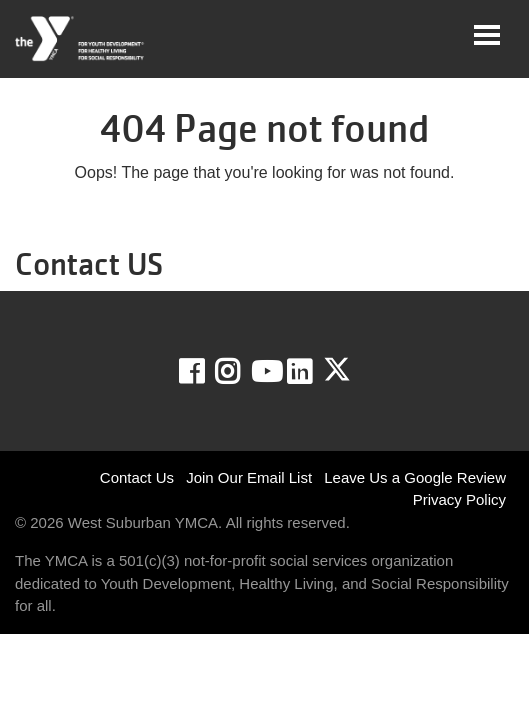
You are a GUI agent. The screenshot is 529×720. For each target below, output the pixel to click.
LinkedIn (313, 372)
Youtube (265, 372)
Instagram (241, 372)
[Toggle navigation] (487, 35)
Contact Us (137, 477)
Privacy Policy (459, 499)
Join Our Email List (249, 477)
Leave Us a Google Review (415, 477)
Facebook (205, 372)
